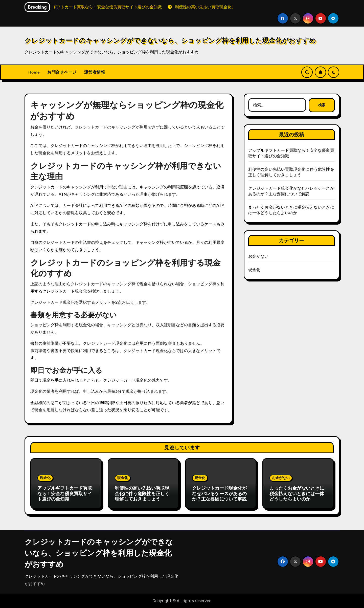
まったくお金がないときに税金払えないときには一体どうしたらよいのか (297, 493)
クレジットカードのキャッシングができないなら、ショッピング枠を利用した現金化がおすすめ (170, 40)
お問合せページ (62, 72)
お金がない (258, 256)
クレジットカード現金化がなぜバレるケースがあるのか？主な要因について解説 (219, 493)
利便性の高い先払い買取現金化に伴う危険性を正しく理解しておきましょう (142, 493)
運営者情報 (95, 72)
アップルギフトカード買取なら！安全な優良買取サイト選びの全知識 (65, 493)
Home (34, 72)
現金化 (254, 270)
